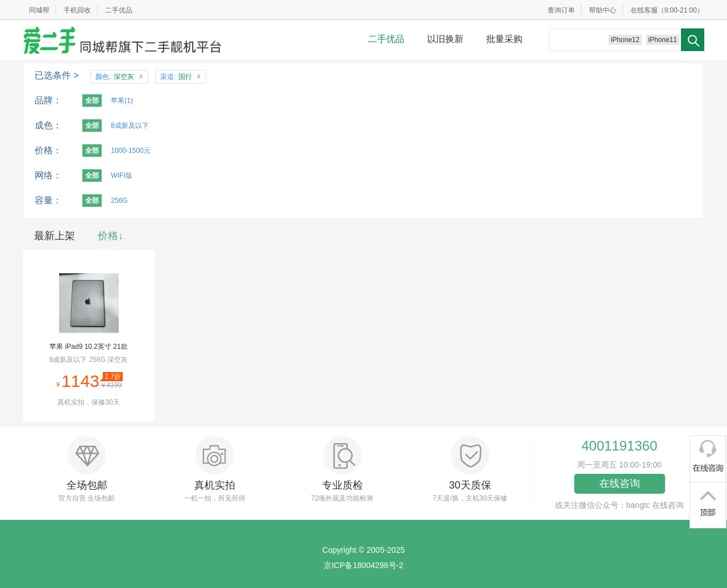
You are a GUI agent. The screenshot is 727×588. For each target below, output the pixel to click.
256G (119, 201)
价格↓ (110, 236)
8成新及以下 (130, 126)
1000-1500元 (130, 151)
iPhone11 (663, 40)
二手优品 (119, 10)
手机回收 (77, 10)
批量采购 (504, 39)
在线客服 (644, 10)
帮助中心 (603, 10)
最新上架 (55, 236)
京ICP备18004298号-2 (363, 565)
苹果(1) (122, 101)
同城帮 (39, 10)
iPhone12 (625, 40)
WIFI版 (121, 176)
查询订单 (561, 10)
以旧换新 (445, 39)
